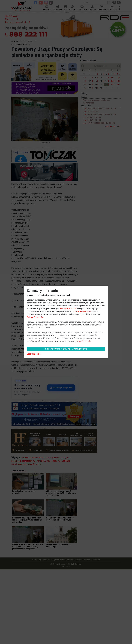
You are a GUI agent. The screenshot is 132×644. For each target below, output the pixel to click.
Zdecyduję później (34, 354)
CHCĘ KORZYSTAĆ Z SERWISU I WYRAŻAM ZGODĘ (66, 349)
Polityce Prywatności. (84, 341)
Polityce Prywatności (83, 311)
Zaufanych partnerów (68, 309)
